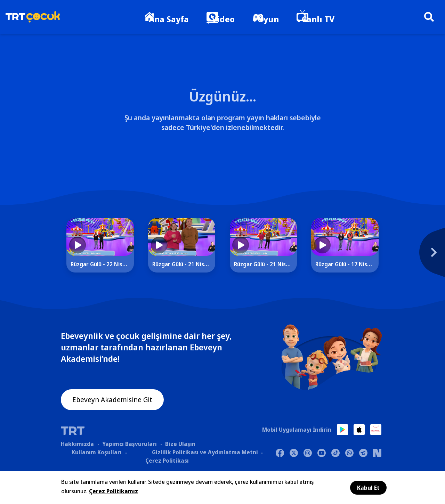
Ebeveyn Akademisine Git (119, 402)
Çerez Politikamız (114, 491)
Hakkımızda (77, 445)
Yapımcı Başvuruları (130, 445)
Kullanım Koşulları (97, 453)
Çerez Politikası (167, 461)
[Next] (402, 255)
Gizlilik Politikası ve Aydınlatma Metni (205, 453)
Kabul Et (368, 488)
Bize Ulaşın (180, 445)
